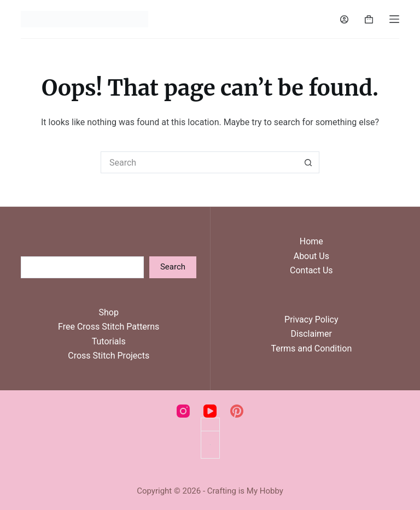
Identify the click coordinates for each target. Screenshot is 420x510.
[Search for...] (199, 162)
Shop (108, 312)
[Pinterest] (237, 411)
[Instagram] (183, 411)
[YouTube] (210, 411)
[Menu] (394, 19)
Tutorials (109, 341)
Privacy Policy (311, 320)
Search (173, 267)
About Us (311, 256)
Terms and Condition (311, 348)
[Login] (344, 19)
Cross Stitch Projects (109, 356)
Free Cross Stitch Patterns (109, 327)
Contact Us (311, 270)
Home (311, 241)
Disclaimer (311, 334)
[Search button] (308, 162)
